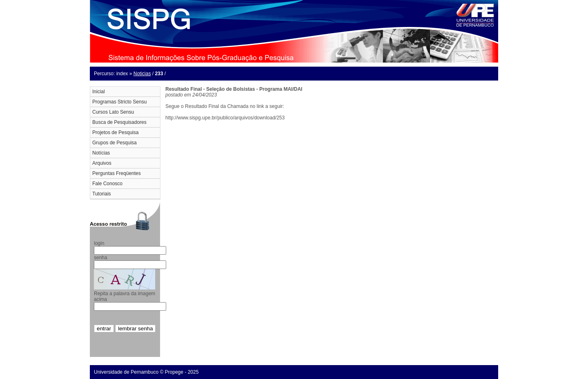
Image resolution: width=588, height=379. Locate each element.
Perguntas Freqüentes (117, 173)
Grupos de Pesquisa (115, 143)
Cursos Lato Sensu (113, 112)
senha (101, 258)
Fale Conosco (107, 184)
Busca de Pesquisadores (119, 122)
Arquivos (102, 163)
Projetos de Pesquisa (115, 132)
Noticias (142, 74)
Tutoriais (102, 194)
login (99, 243)
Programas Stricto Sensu (119, 102)
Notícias (101, 153)
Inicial (99, 92)
